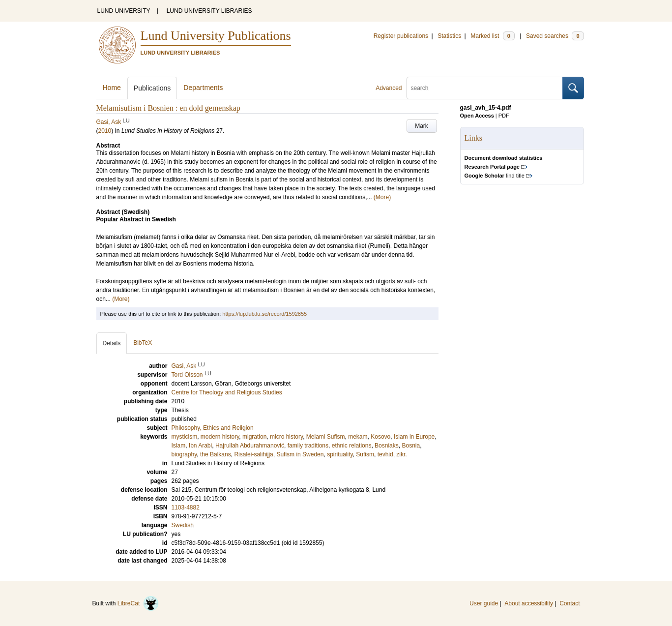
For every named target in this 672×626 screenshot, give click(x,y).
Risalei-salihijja (253, 454)
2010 (105, 131)
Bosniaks (387, 446)
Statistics (449, 36)
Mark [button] (422, 126)
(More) (382, 197)
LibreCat (138, 603)
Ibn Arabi (200, 446)
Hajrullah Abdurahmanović (250, 446)
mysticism (185, 437)
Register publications (401, 36)
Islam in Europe (414, 437)
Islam (179, 446)
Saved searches (555, 36)
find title (495, 176)
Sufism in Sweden (300, 454)
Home (112, 88)
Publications (152, 88)
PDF (504, 116)
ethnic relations (352, 446)
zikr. (401, 454)
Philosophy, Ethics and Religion (213, 428)
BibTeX (143, 343)
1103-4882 (186, 507)
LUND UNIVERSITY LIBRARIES (209, 11)
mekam (358, 437)
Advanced (389, 88)
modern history (220, 437)
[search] (485, 88)
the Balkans (216, 454)
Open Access (477, 116)
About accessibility (529, 603)
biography (184, 454)
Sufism (365, 454)
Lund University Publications (216, 36)
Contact (570, 603)
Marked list (492, 36)
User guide (484, 603)
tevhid (385, 454)
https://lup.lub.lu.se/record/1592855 (264, 314)
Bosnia (411, 446)
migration (254, 437)
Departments (203, 88)
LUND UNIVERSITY (124, 11)
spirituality (340, 454)
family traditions (308, 446)
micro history (286, 437)
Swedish (183, 525)
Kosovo (380, 437)
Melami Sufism (326, 437)
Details (112, 343)
